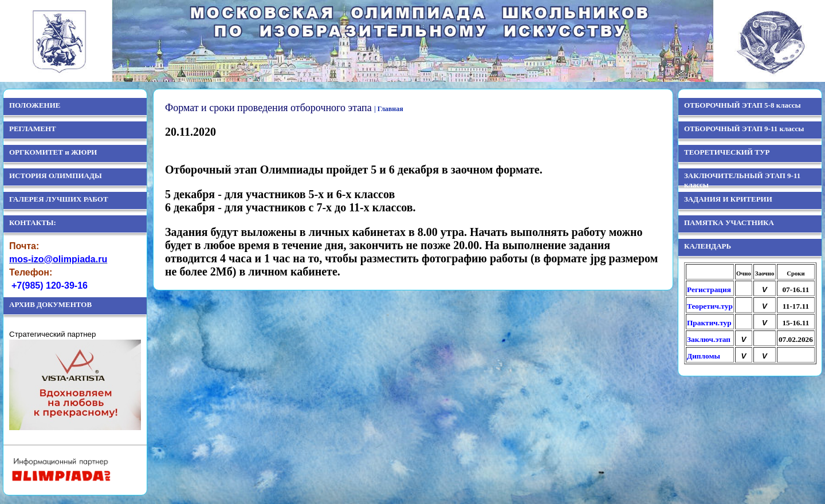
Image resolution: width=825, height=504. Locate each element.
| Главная (389, 109)
